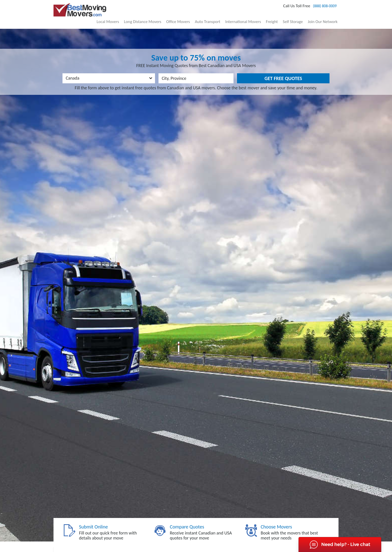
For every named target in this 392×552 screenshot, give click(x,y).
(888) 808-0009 (319, 8)
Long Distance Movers (163, 17)
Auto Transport (221, 17)
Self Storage (298, 17)
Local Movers (131, 17)
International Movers (253, 17)
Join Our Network (324, 17)
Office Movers (195, 17)
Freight (279, 17)
